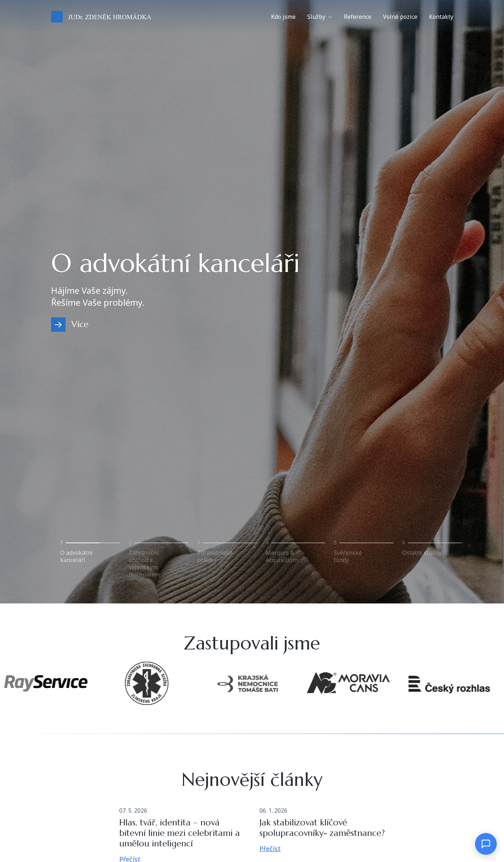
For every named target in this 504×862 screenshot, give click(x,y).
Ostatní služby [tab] (422, 552)
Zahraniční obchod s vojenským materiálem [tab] (144, 563)
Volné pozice (400, 17)
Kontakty (441, 17)
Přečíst (270, 849)
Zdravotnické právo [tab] (215, 556)
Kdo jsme (283, 17)
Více (80, 324)
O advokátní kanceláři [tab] (76, 556)
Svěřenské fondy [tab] (348, 556)
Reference (358, 17)
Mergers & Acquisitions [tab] (282, 556)
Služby (316, 17)
